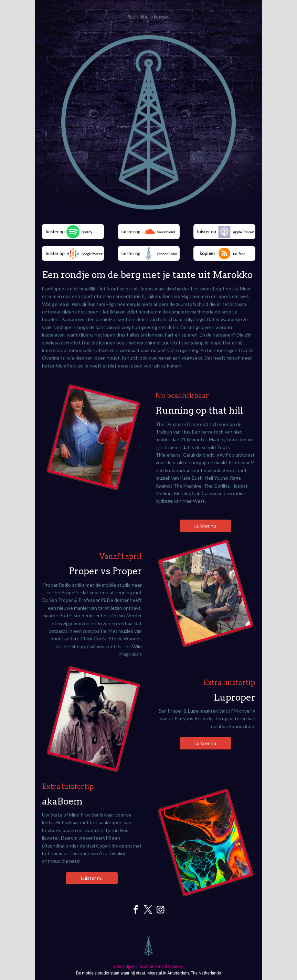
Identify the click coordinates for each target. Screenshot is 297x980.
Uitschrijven (125, 967)
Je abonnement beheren (161, 967)
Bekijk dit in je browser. (148, 17)
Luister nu (205, 526)
